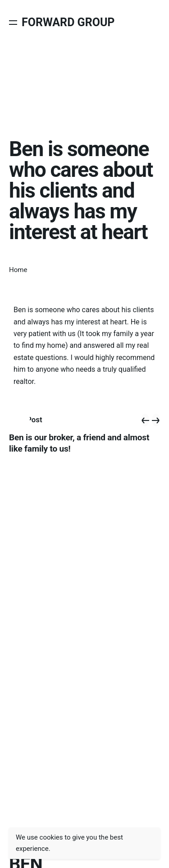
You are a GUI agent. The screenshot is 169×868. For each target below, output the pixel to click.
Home (18, 270)
